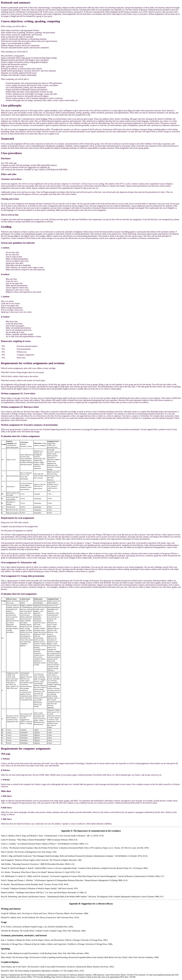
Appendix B (75, 904)
